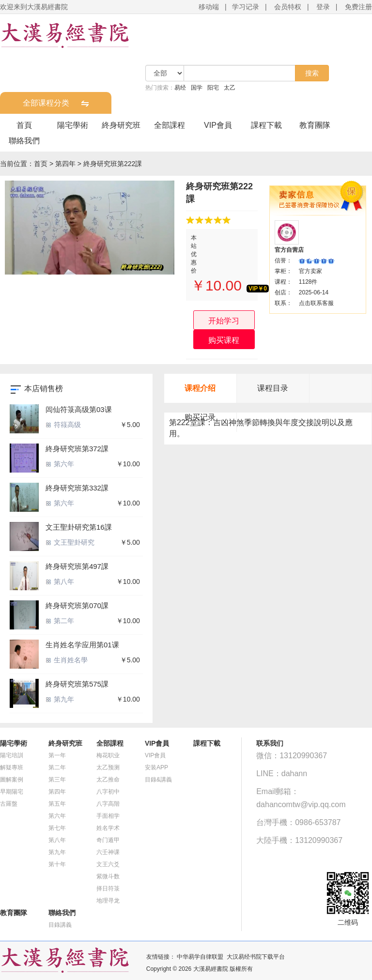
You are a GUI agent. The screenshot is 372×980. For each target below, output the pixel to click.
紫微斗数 (108, 876)
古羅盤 (9, 804)
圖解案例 (12, 780)
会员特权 (288, 7)
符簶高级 (63, 425)
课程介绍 (200, 388)
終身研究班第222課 (113, 164)
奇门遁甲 (108, 840)
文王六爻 (108, 864)
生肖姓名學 (67, 660)
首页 (41, 164)
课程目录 (273, 388)
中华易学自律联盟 (200, 957)
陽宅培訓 (12, 755)
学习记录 (246, 7)
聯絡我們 (24, 141)
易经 (180, 88)
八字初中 (108, 792)
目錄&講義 (158, 780)
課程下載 (266, 125)
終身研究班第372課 (77, 449)
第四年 (65, 164)
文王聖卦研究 (70, 542)
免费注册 (358, 7)
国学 (197, 88)
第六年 (60, 464)
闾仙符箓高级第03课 (79, 409)
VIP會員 (218, 125)
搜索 (312, 73)
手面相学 (108, 816)
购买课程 (224, 340)
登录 (323, 7)
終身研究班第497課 (77, 566)
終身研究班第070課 (77, 605)
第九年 (60, 699)
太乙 (230, 88)
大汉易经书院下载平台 (256, 957)
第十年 (57, 864)
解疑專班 (12, 767)
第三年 (57, 780)
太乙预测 (108, 767)
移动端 (209, 7)
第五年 (57, 804)
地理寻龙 (108, 901)
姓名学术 (108, 828)
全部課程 (170, 125)
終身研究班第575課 (77, 684)
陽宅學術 (73, 125)
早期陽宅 (12, 792)
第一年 (57, 755)
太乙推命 (108, 780)
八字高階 (108, 804)
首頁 (24, 125)
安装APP (156, 767)
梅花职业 (108, 755)
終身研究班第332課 (77, 488)
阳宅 (213, 88)
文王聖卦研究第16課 (79, 527)
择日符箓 (108, 888)
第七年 (57, 828)
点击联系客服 (316, 303)
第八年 (60, 582)
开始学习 (224, 321)
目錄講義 (60, 925)
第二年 (60, 621)
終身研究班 (121, 125)
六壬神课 (108, 852)
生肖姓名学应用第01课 (82, 645)
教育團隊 (315, 125)
